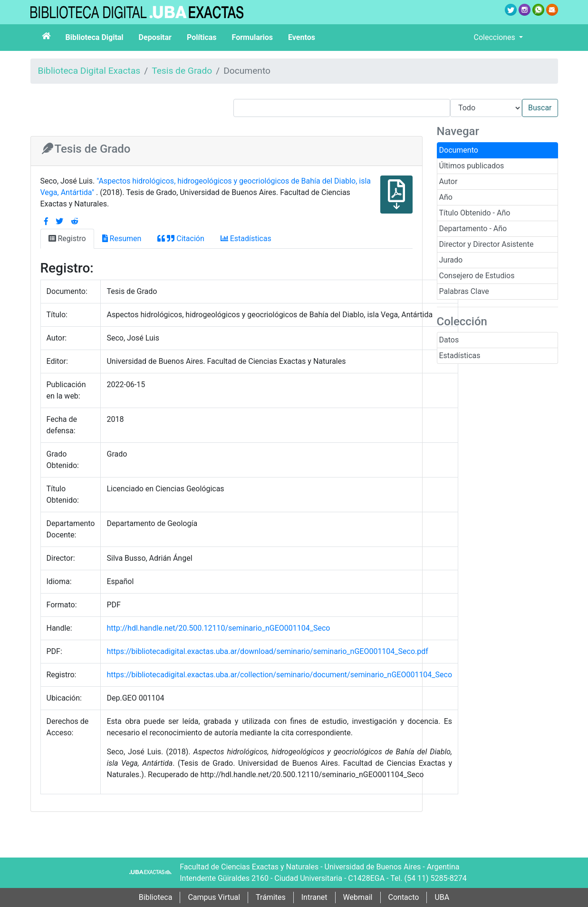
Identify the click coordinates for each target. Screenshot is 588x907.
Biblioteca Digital (95, 37)
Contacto (404, 897)
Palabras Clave (464, 291)
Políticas (202, 37)
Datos (449, 340)
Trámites (271, 897)
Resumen (122, 239)
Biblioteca (156, 897)
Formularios (252, 37)
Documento (459, 150)
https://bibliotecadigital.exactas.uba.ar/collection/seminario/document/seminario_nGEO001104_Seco (279, 675)
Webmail (358, 897)
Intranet (314, 897)
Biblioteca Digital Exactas (89, 71)
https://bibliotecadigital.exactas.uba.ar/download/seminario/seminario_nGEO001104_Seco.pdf (267, 651)
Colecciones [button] (496, 37)
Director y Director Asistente (487, 244)
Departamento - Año (473, 229)
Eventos (302, 37)
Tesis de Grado (182, 71)
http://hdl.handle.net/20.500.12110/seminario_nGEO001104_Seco (218, 628)
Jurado (451, 260)
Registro (67, 239)
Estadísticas (460, 356)
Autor (448, 181)
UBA (442, 897)
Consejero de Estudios (477, 276)
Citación (181, 239)
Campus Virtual (214, 897)
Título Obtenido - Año (475, 213)
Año (446, 197)
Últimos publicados (472, 166)
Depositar (155, 37)
